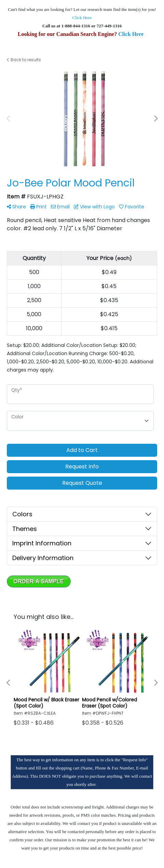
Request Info (82, 467)
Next (155, 119)
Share (16, 207)
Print (38, 207)
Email (60, 207)
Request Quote (82, 483)
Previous (9, 119)
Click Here (82, 18)
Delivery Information (43, 558)
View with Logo (94, 207)
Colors (22, 514)
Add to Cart (82, 450)
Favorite (132, 207)
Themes (25, 529)
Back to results (24, 60)
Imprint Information (42, 543)
